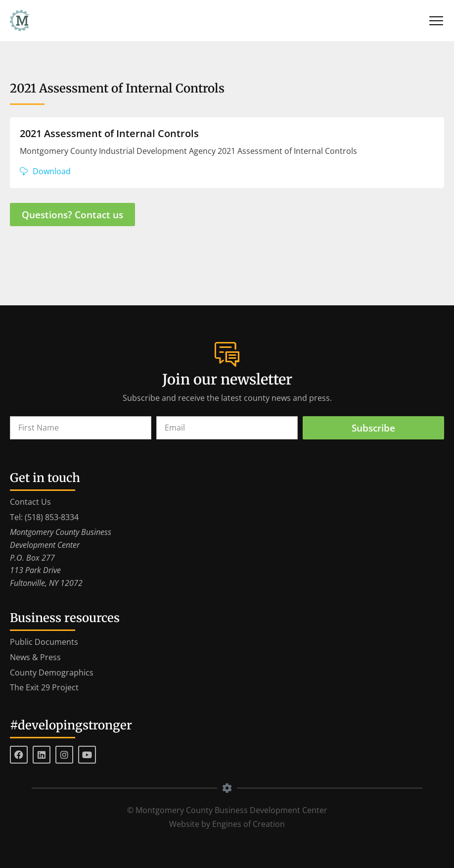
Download (52, 171)
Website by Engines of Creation (227, 824)
